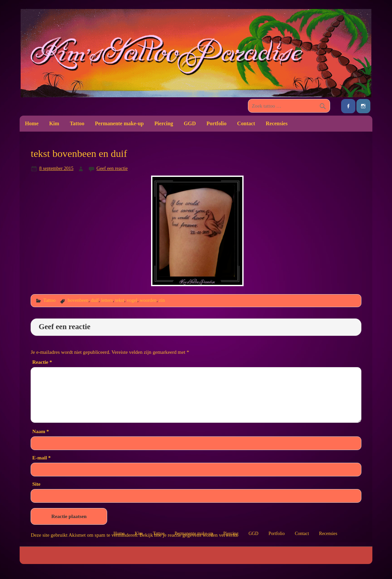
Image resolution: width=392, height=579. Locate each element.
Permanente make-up (119, 123)
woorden (148, 300)
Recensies (277, 123)
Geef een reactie (112, 168)
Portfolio (216, 123)
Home (32, 123)
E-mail (41, 458)
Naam (41, 431)
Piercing (164, 123)
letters (107, 300)
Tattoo (77, 123)
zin (162, 300)
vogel (132, 300)
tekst (120, 300)
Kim (54, 123)
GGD (190, 123)
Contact (246, 123)
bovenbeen (78, 300)
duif (95, 300)
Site (36, 484)
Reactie (42, 362)
